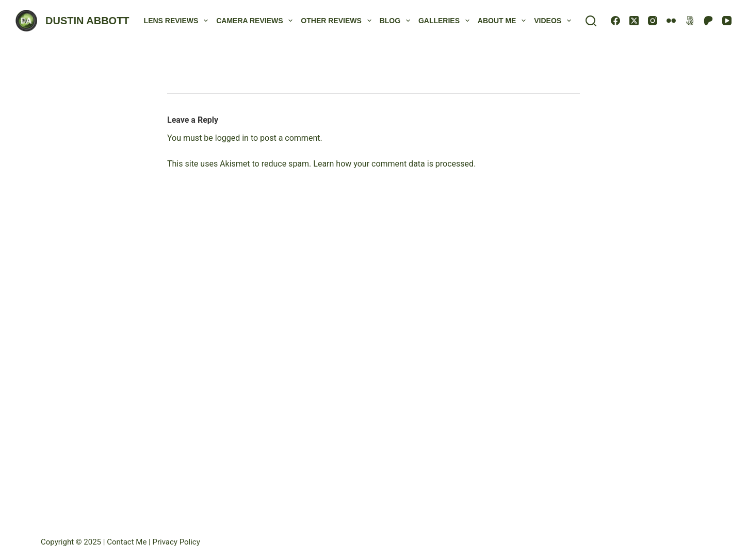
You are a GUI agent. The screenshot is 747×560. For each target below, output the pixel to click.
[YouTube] (727, 21)
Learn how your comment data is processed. (394, 164)
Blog (397, 21)
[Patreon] (708, 21)
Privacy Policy (176, 542)
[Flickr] (671, 21)
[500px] (690, 21)
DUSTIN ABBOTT (87, 21)
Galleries (446, 21)
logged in (232, 138)
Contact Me (128, 542)
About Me (504, 21)
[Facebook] (615, 21)
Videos (555, 21)
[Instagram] (653, 21)
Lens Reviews (178, 21)
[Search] (591, 21)
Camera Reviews (256, 21)
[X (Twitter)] (634, 21)
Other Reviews (338, 21)
